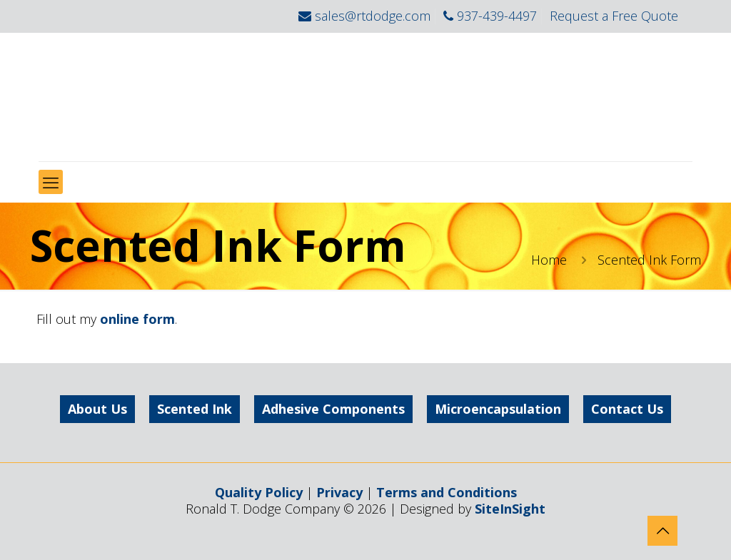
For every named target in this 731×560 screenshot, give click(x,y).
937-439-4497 (497, 16)
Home (549, 260)
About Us (97, 409)
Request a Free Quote (614, 16)
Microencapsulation (498, 409)
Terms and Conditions (447, 492)
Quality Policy (259, 492)
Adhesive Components (333, 409)
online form (137, 319)
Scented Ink (195, 409)
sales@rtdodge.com (373, 16)
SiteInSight (510, 509)
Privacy (339, 492)
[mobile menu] (51, 182)
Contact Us (627, 409)
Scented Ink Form (649, 260)
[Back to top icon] (662, 531)
